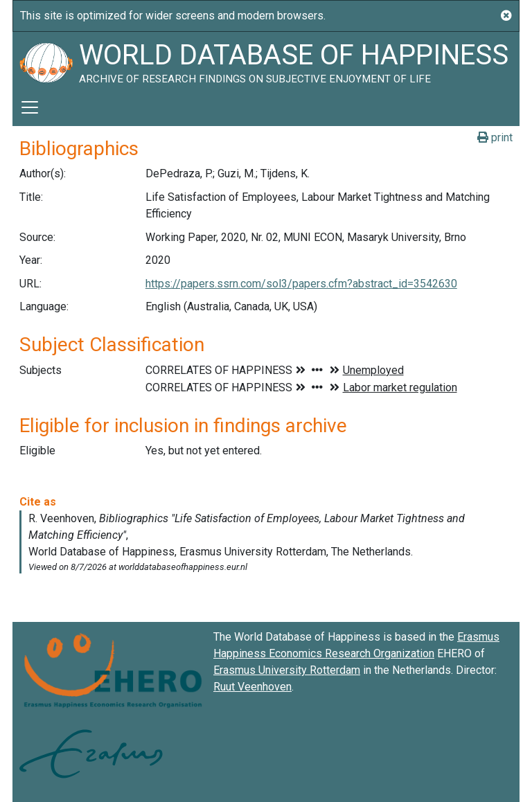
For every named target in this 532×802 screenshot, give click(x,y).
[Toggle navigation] (30, 107)
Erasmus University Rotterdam (287, 670)
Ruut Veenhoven (252, 687)
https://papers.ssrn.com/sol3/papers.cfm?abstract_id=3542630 (301, 284)
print (495, 137)
